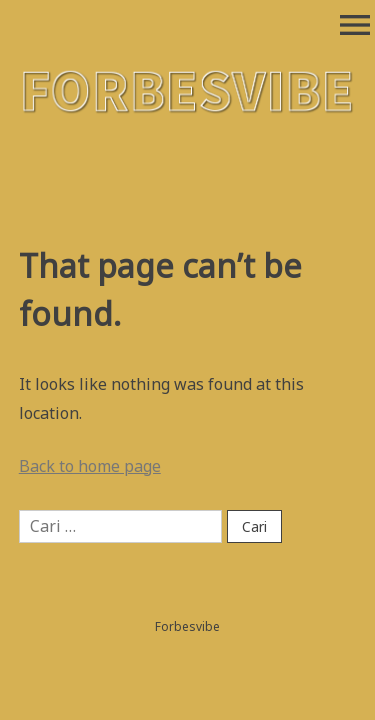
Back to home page (90, 466)
